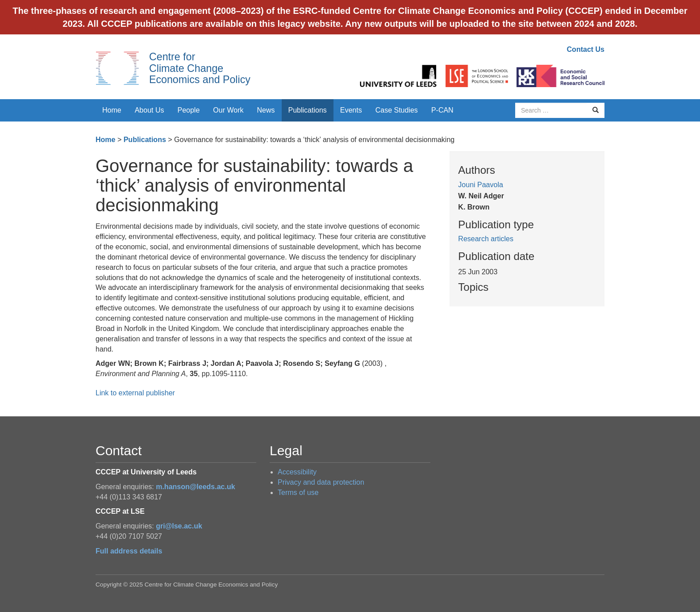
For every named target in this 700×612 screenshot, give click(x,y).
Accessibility (297, 472)
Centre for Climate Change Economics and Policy (200, 68)
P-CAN (442, 110)
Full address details (129, 551)
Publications (308, 110)
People (189, 110)
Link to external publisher (135, 393)
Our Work (228, 110)
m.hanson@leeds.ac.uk (195, 487)
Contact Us (586, 49)
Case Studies (397, 110)
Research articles (486, 239)
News (266, 110)
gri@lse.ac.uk (179, 526)
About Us (150, 110)
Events (351, 110)
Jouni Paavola (481, 185)
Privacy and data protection (321, 482)
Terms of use (298, 493)
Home (112, 110)
